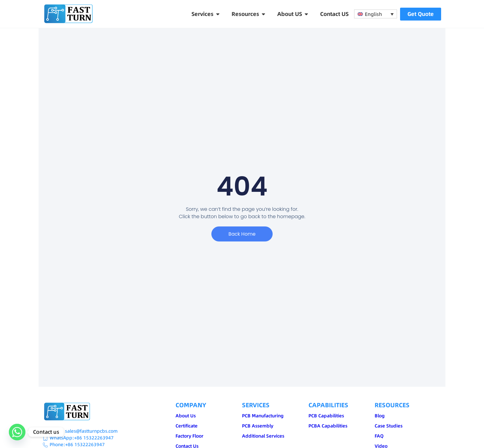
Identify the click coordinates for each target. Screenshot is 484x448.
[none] (376, 14)
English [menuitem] (373, 14)
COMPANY (191, 405)
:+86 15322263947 (93, 438)
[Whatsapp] (17, 432)
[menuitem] (376, 14)
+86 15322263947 (85, 444)
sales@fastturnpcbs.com (91, 431)
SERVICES (256, 405)
